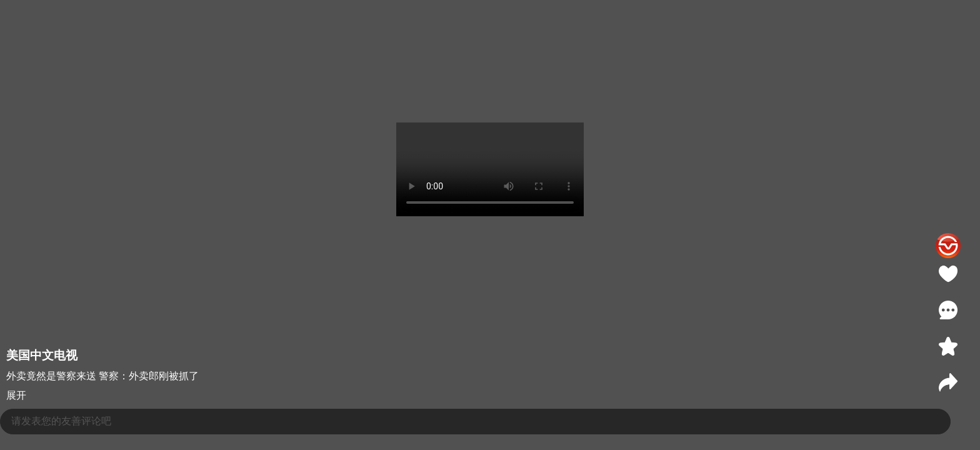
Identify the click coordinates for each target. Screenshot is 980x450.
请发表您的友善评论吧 (61, 421)
